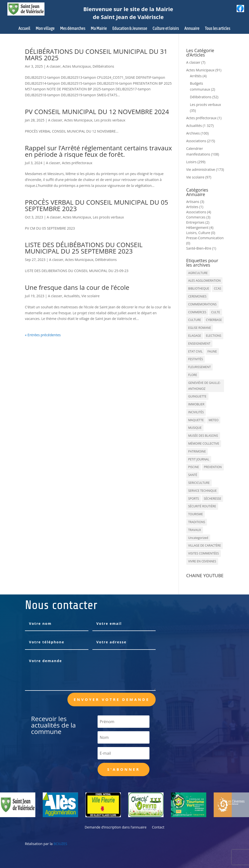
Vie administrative (201, 169)
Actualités (72, 296)
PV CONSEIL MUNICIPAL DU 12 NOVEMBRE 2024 (97, 112)
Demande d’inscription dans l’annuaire (116, 828)
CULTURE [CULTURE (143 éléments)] (195, 320)
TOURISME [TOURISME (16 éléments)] (196, 514)
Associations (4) (199, 212)
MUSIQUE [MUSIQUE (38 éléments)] (195, 428)
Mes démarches (73, 29)
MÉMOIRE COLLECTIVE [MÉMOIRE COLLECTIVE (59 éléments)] (204, 444)
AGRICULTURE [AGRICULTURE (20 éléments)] (198, 273)
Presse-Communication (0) (205, 240)
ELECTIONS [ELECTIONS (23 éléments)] (214, 336)
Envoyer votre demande (112, 699)
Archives (193, 133)
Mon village (45, 29)
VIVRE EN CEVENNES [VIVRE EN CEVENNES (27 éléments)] (202, 561)
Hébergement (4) (200, 227)
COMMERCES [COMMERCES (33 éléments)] (197, 312)
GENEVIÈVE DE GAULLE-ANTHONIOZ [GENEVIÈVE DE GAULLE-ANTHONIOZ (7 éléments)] (205, 386)
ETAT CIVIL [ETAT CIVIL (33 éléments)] (195, 351)
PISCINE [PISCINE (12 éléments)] (194, 467)
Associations (196, 141)
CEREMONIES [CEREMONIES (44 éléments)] (197, 296)
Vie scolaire (91, 296)
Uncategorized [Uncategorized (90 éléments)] (198, 538)
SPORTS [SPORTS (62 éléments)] (194, 499)
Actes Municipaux (77, 66)
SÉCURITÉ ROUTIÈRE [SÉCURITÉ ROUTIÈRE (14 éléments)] (202, 506)
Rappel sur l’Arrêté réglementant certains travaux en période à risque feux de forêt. (98, 151)
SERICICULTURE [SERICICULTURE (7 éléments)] (199, 483)
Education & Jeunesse (130, 29)
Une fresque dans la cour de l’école (77, 287)
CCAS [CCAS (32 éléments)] (218, 288)
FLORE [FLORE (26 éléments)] (193, 375)
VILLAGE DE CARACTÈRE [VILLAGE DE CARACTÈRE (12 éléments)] (205, 545)
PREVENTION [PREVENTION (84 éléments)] (213, 467)
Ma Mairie (99, 29)
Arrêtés (196, 76)
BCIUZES (60, 844)
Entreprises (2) (198, 222)
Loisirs (191, 162)
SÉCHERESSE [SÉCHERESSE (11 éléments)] (212, 499)
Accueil (24, 29)
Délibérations (103, 66)
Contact (158, 828)
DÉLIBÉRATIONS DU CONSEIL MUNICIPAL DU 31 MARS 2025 (96, 55)
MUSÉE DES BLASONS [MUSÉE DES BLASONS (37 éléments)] (203, 436)
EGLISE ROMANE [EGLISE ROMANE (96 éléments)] (200, 328)
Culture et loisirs (166, 29)
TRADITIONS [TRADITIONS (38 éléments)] (197, 522)
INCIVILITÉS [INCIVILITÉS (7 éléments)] (196, 412)
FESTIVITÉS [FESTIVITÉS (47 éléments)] (196, 359)
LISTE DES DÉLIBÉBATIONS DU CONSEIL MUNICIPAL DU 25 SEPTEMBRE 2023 (84, 248)
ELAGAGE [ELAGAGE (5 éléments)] (195, 336)
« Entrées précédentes (43, 335)
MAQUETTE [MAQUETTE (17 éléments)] (196, 420)
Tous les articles (218, 29)
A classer (53, 66)
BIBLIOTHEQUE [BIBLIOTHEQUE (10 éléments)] (199, 288)
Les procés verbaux (110, 120)
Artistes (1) (195, 207)
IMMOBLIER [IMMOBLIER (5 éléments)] (196, 404)
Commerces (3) (198, 217)
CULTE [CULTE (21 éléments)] (216, 312)
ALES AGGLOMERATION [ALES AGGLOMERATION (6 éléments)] (205, 281)
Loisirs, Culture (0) (201, 233)
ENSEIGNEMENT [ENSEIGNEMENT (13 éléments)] (199, 344)
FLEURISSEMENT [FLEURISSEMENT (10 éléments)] (200, 367)
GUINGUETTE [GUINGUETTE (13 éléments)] (197, 396)
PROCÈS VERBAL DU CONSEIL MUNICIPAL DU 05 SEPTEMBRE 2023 (97, 205)
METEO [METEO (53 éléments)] (213, 420)
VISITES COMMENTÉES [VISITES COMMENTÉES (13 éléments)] (204, 553)
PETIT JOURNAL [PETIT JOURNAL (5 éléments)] (199, 459)
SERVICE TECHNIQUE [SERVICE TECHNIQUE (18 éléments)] (202, 491)
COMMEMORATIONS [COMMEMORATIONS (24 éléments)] (202, 304)
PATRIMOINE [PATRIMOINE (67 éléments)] (197, 451)
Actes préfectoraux (77, 163)
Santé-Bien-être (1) (201, 248)
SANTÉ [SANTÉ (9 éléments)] (193, 475)
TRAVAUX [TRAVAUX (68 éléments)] (195, 530)
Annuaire (192, 29)
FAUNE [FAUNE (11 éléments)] (212, 351)
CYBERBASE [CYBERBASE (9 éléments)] (214, 320)
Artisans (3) (195, 202)
